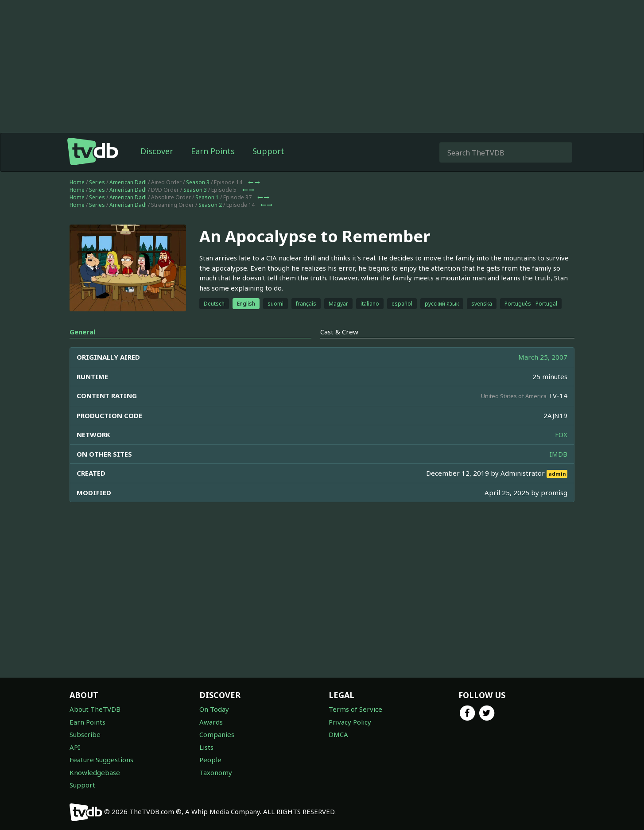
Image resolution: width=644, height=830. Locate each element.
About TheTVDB (95, 709)
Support (268, 151)
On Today (214, 709)
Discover (157, 151)
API (75, 747)
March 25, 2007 (543, 357)
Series (97, 182)
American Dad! (128, 182)
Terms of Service (355, 709)
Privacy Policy (350, 722)
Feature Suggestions (101, 760)
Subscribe (85, 734)
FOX (561, 434)
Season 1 (207, 197)
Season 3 (198, 182)
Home (77, 182)
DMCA (338, 734)
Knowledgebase (95, 772)
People (210, 760)
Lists (206, 747)
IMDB (559, 454)
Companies (217, 734)
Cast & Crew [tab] (339, 332)
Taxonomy (216, 772)
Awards (211, 722)
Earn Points (213, 151)
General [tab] (82, 332)
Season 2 (210, 205)
